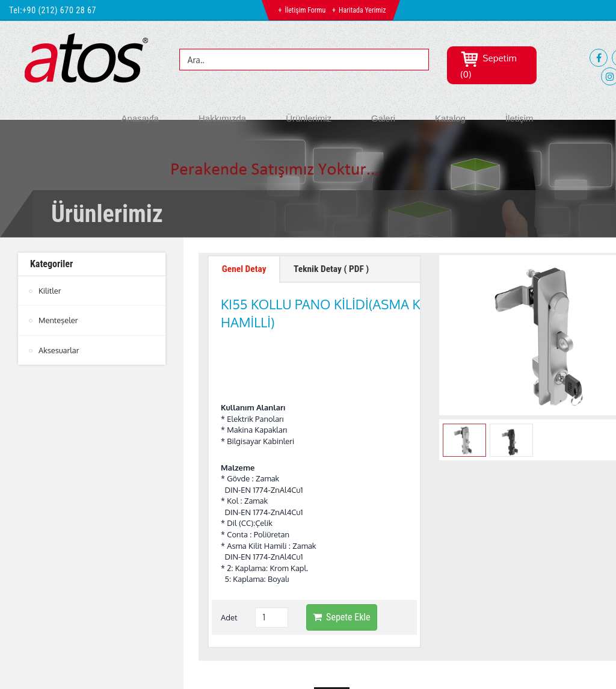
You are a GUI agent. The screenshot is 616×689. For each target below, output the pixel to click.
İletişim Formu (305, 10)
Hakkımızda (222, 118)
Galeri (383, 118)
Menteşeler (58, 320)
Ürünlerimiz (309, 118)
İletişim (519, 118)
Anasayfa (140, 118)
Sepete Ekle (341, 556)
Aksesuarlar (59, 350)
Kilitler (50, 291)
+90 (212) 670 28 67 (59, 10)
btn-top (332, 635)
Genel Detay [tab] (245, 270)
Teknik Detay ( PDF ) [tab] (336, 270)
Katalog (450, 118)
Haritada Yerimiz (362, 10)
